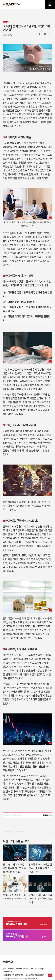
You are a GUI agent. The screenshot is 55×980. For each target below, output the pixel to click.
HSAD (8, 960)
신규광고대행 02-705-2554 (35, 975)
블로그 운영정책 (8, 968)
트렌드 (6, 22)
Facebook (40, 34)
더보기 (51, 840)
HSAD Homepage (37, 968)
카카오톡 (45, 34)
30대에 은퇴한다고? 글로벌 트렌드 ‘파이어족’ (26, 28)
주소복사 (50, 34)
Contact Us (7, 972)
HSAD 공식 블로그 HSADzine (11, 4)
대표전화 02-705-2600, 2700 (13, 975)
